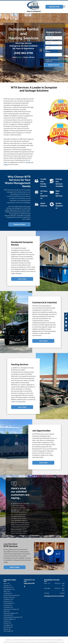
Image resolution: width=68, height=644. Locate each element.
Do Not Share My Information (20, 640)
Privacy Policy (8, 640)
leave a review (16, 529)
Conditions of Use (31, 640)
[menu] (64, 7)
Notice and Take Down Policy (43, 640)
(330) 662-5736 (23, 53)
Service (48, 52)
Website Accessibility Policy (57, 640)
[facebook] (25, 587)
